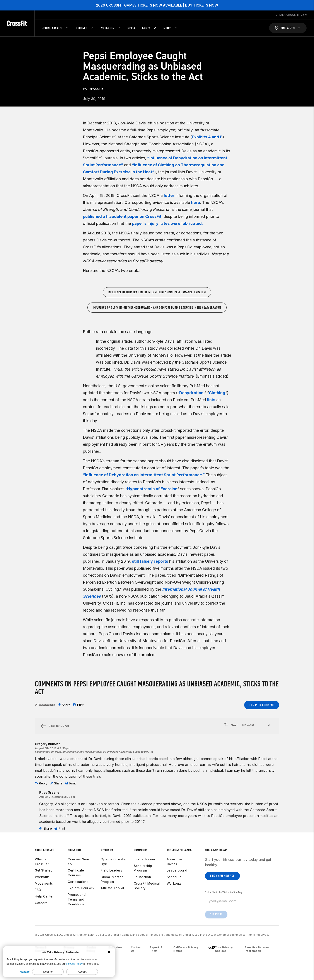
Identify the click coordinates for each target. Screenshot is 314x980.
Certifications (78, 882)
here (195, 202)
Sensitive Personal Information (258, 949)
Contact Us (136, 949)
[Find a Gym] (288, 28)
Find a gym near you (222, 876)
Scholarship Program (143, 868)
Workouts (42, 877)
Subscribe (216, 914)
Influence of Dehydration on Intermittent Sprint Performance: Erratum (157, 292)
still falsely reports (150, 561)
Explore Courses (81, 888)
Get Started (44, 870)
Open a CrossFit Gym (113, 862)
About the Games (174, 862)
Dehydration (191, 393)
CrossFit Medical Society (147, 886)
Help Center (44, 896)
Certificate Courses (76, 873)
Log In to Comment (262, 705)
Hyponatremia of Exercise (152, 489)
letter (169, 195)
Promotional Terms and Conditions (77, 899)
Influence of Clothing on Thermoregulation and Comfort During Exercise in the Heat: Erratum (157, 307)
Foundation (142, 877)
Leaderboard (177, 870)
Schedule (174, 877)
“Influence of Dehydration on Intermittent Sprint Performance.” (144, 475)
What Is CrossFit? (42, 862)
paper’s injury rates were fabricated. (167, 223)
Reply (41, 783)
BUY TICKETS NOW (202, 5)
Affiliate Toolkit (112, 888)
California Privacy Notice (186, 949)
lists (211, 400)
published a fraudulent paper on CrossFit (122, 216)
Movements (44, 883)
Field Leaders (111, 870)
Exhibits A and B (207, 137)
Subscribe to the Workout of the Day (224, 892)
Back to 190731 (55, 726)
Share (64, 705)
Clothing (217, 393)
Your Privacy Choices (221, 949)
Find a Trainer (145, 859)
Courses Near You (78, 862)
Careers (41, 903)
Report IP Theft (156, 949)
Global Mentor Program (112, 879)
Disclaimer (116, 947)
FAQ (38, 890)
